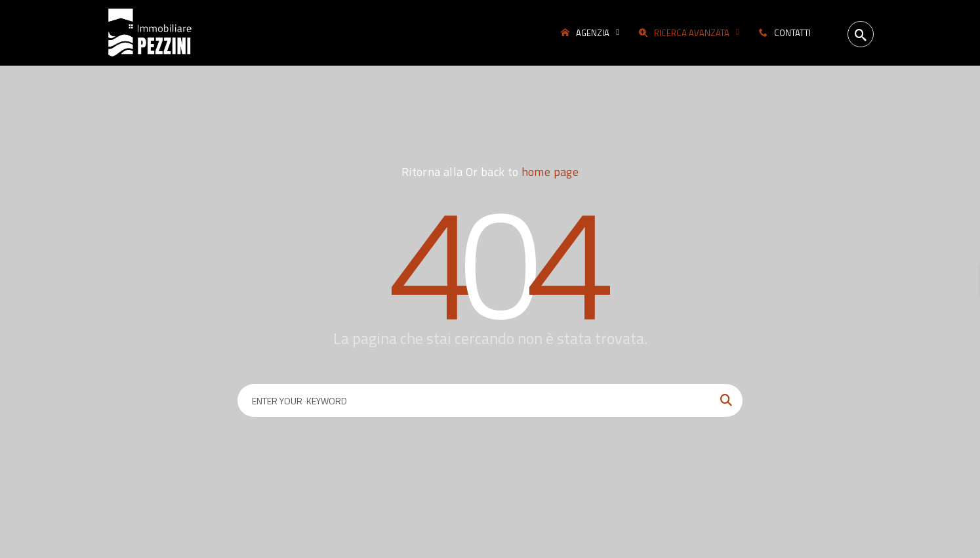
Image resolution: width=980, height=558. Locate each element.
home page (550, 172)
